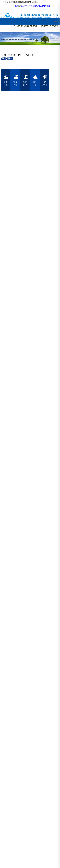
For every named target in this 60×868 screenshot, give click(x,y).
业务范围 (7, 58)
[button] (37, 43)
